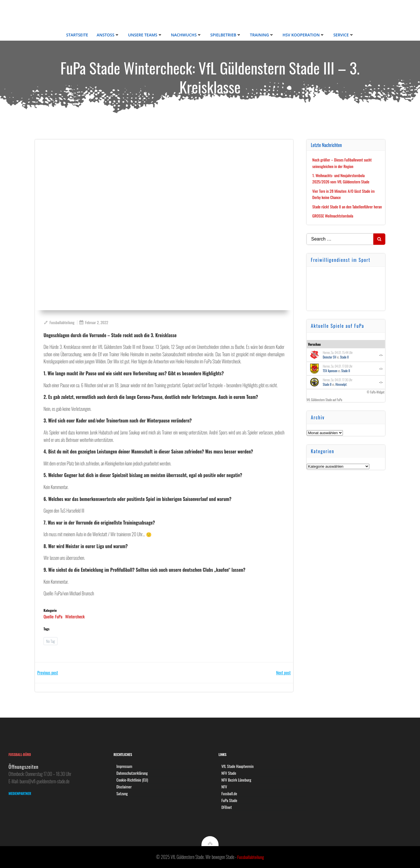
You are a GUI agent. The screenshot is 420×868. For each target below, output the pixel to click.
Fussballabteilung (59, 322)
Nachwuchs (186, 35)
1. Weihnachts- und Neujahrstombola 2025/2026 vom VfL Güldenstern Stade (341, 178)
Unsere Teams (145, 35)
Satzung (122, 793)
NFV (224, 787)
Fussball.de (229, 793)
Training (262, 35)
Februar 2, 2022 (94, 322)
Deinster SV (329, 357)
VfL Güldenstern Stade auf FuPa (325, 400)
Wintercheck (75, 616)
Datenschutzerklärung (132, 773)
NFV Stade (229, 773)
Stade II (344, 357)
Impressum (124, 766)
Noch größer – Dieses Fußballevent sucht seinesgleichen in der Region (342, 163)
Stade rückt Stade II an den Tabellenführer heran (347, 207)
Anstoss (108, 35)
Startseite (77, 35)
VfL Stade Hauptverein (237, 766)
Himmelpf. (341, 384)
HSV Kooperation (304, 35)
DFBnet (227, 807)
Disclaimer (124, 787)
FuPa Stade (229, 800)
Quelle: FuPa (53, 616)
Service (343, 35)
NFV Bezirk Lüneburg (236, 780)
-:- (381, 355)
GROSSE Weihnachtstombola (333, 216)
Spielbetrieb (226, 35)
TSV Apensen (330, 371)
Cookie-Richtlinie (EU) (132, 780)
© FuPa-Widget (376, 392)
